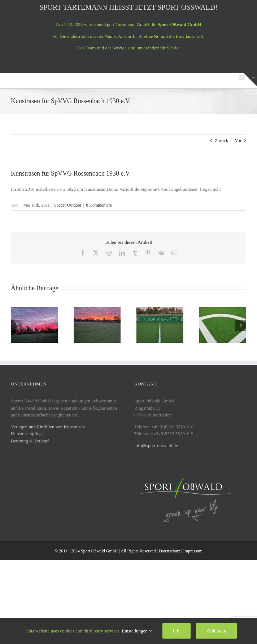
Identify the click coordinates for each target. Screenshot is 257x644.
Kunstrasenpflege (27, 434)
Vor (238, 140)
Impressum (193, 551)
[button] (16, 325)
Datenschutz (169, 551)
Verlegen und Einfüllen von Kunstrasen (48, 427)
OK (177, 631)
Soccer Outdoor (68, 205)
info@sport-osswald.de (156, 445)
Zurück (222, 140)
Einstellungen (137, 631)
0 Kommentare (99, 205)
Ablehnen (216, 631)
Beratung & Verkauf (30, 441)
